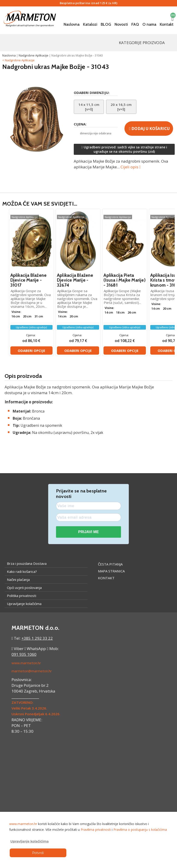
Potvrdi (38, 853)
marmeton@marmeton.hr (32, 671)
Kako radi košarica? (22, 571)
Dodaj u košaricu (149, 129)
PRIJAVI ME (88, 532)
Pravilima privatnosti (96, 830)
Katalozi (90, 24)
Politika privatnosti (22, 596)
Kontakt (167, 24)
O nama (149, 24)
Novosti (121, 24)
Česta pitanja (110, 564)
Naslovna (72, 24)
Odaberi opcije (31, 351)
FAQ (135, 24)
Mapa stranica (111, 571)
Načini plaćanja (18, 580)
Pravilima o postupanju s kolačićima (140, 830)
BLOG (106, 24)
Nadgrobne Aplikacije (34, 55)
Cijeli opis (131, 167)
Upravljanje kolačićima (24, 604)
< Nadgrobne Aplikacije (18, 60)
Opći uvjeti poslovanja (24, 588)
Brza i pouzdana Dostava (27, 563)
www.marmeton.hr (26, 663)
